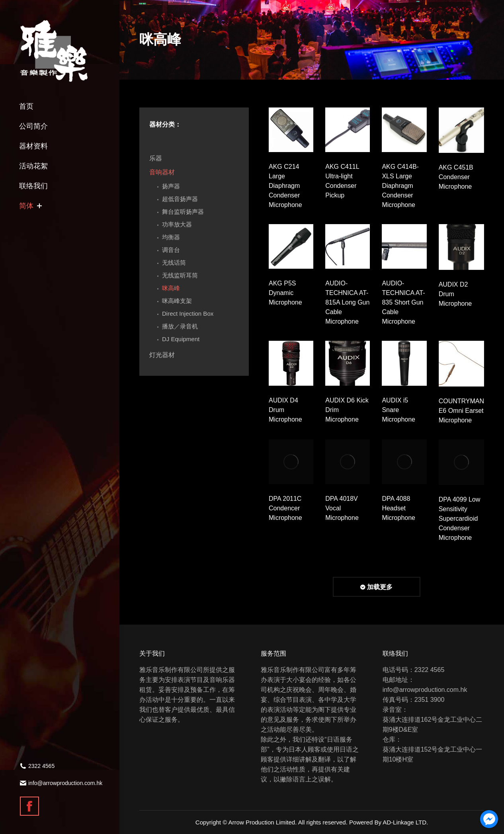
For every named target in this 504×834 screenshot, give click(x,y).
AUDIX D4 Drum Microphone (285, 410)
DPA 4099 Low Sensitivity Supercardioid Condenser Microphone (460, 519)
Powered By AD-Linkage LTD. (389, 822)
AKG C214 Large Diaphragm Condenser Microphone (285, 186)
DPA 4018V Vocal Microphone (342, 508)
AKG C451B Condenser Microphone (456, 177)
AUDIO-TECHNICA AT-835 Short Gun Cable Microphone (403, 302)
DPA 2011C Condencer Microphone (285, 508)
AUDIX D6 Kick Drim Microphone (347, 410)
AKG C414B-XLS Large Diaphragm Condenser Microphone (400, 186)
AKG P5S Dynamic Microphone (285, 293)
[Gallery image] (291, 130)
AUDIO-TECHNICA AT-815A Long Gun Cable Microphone (347, 302)
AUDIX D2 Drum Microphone (455, 294)
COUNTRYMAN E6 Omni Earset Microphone (461, 411)
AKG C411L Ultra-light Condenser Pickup (342, 181)
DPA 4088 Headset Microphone (399, 508)
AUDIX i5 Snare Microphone (399, 410)
